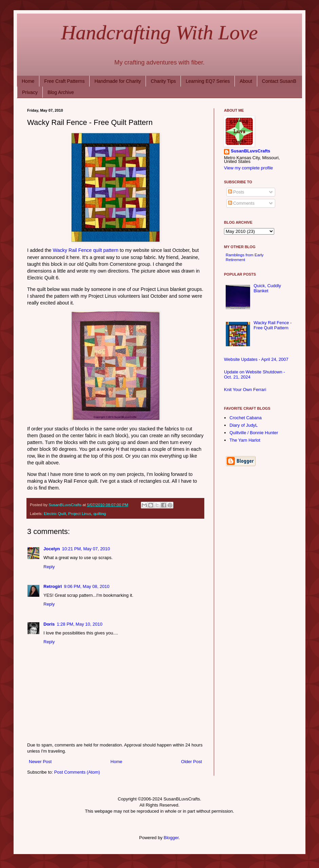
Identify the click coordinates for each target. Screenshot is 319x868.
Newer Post (40, 762)
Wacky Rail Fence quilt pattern (86, 250)
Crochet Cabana (246, 418)
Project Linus (80, 513)
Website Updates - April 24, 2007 (256, 359)
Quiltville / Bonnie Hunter (254, 433)
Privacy (30, 92)
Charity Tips (163, 81)
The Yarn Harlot (245, 440)
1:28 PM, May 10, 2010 (79, 624)
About (246, 81)
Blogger (171, 838)
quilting (100, 513)
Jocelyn (52, 549)
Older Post (192, 762)
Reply (49, 567)
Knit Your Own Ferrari (245, 390)
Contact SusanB (279, 81)
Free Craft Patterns (64, 81)
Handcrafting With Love (159, 33)
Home (28, 81)
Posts (236, 192)
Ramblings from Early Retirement (245, 257)
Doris (49, 624)
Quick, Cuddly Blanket (267, 288)
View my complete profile (248, 168)
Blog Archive (61, 92)
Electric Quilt (55, 513)
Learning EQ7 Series (208, 81)
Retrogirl (53, 586)
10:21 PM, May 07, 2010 (86, 549)
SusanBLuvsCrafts (250, 151)
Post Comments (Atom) (77, 772)
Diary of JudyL (243, 425)
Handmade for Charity (118, 81)
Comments (241, 203)
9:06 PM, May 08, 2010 (87, 586)
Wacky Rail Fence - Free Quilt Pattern (273, 325)
